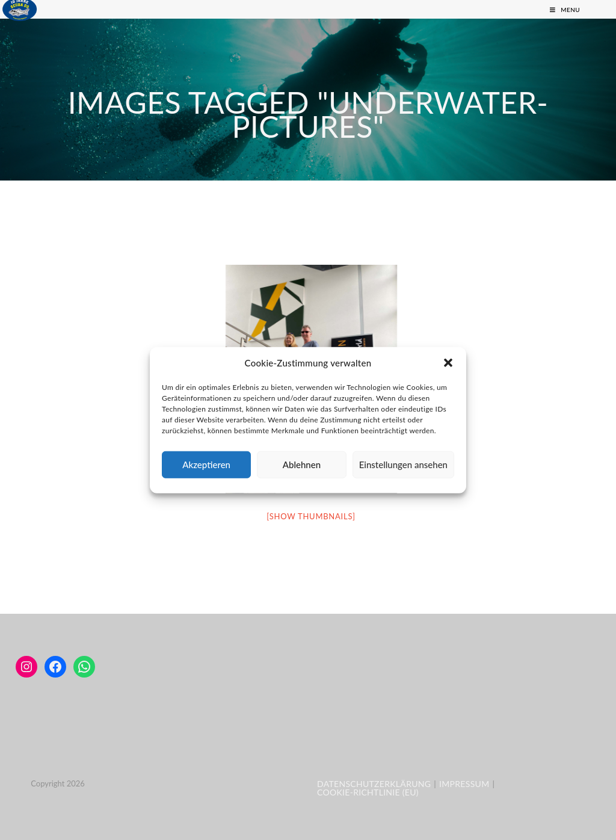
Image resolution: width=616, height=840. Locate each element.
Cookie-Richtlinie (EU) (368, 792)
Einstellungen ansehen (403, 465)
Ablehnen (302, 465)
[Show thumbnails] (311, 516)
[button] (448, 363)
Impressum (464, 784)
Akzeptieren (206, 465)
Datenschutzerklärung (374, 784)
